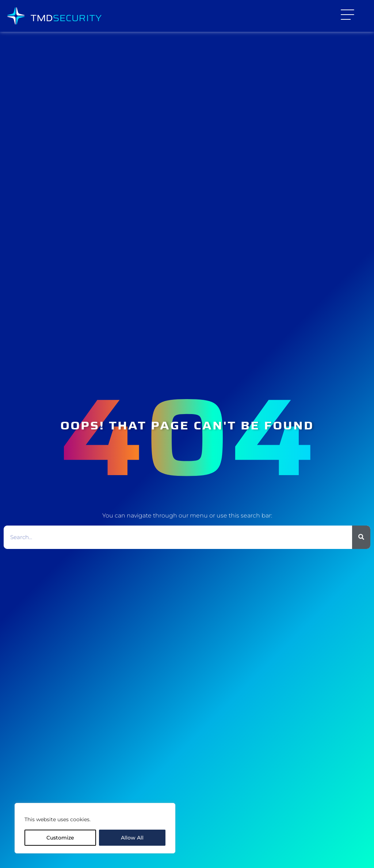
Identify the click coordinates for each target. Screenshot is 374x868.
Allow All (132, 838)
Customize (60, 838)
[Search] (361, 537)
